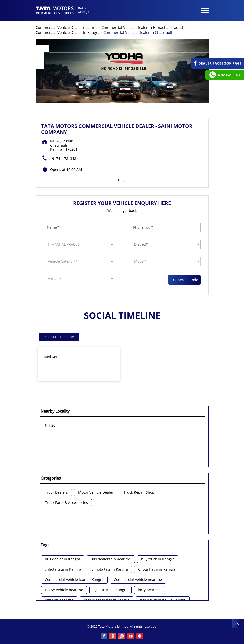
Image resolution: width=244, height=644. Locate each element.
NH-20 (50, 426)
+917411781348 (63, 159)
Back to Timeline (59, 337)
